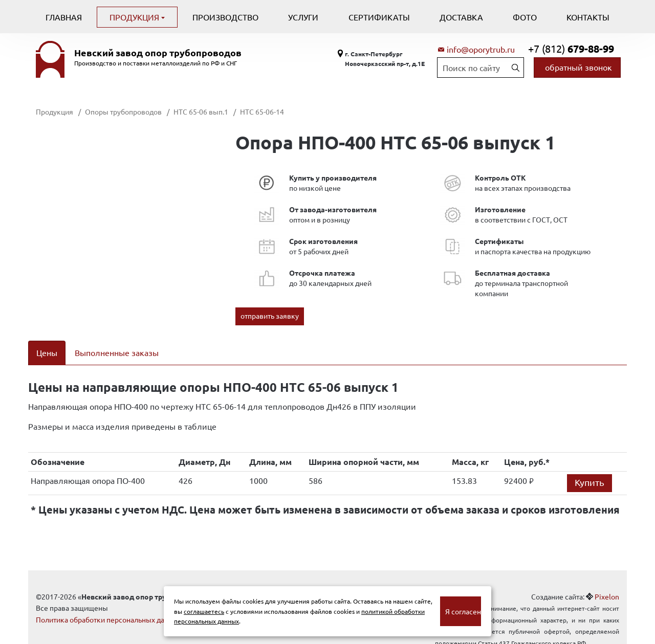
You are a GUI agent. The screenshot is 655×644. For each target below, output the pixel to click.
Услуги (303, 17)
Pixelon (607, 583)
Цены (47, 352)
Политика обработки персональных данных (109, 606)
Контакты (588, 17)
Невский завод (158, 53)
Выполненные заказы (117, 352)
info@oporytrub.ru (481, 49)
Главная (64, 17)
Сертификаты (379, 17)
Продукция (135, 17)
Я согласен (463, 611)
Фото (525, 17)
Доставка (461, 17)
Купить (589, 469)
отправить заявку (270, 316)
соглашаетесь (204, 611)
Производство (225, 17)
